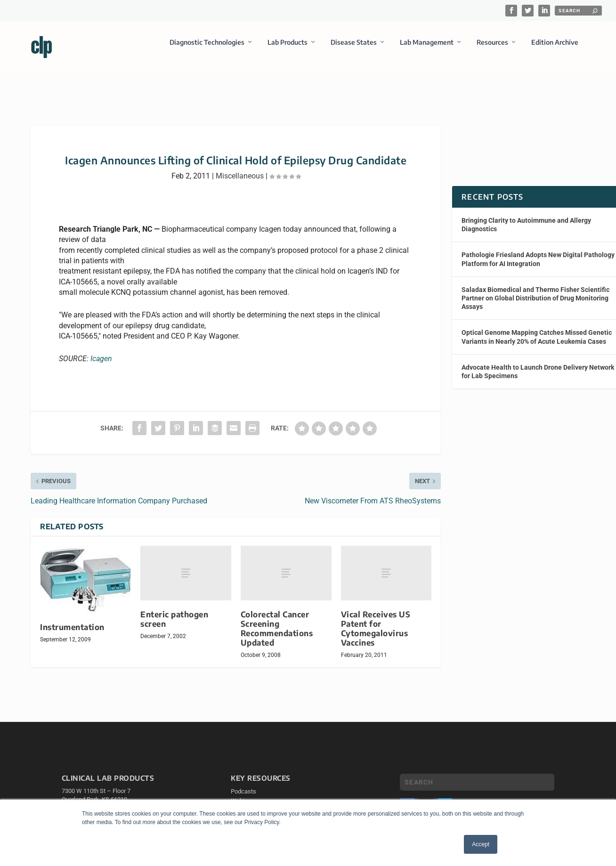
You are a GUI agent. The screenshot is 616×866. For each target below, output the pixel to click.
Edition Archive (555, 49)
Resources (492, 49)
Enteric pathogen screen (174, 611)
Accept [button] (481, 844)
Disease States (354, 49)
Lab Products (288, 49)
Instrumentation (72, 619)
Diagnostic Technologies (207, 49)
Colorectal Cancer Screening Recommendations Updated (277, 620)
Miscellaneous (240, 167)
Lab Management (427, 49)
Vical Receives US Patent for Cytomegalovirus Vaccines (376, 620)
